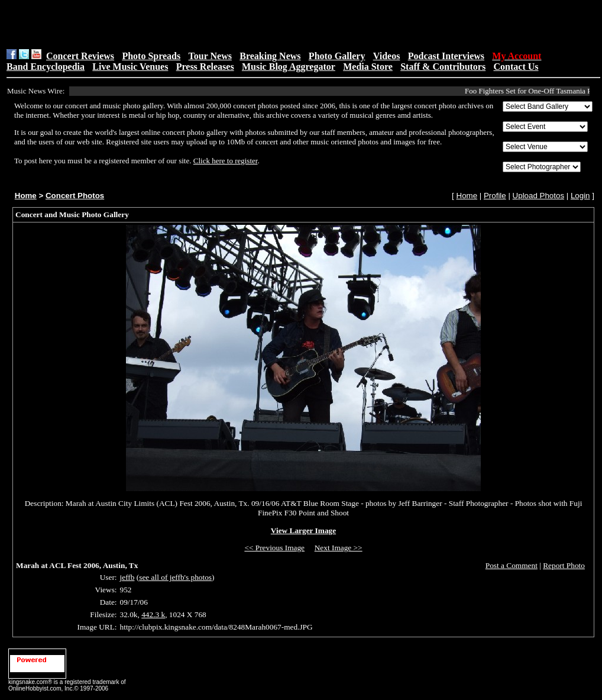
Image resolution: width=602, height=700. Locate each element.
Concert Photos (75, 196)
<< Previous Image (274, 548)
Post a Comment (512, 565)
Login (580, 196)
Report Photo (564, 565)
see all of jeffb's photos (175, 577)
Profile (495, 196)
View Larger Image (303, 530)
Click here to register (226, 161)
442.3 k (153, 614)
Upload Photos (538, 196)
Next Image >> (339, 548)
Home (26, 196)
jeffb (127, 577)
